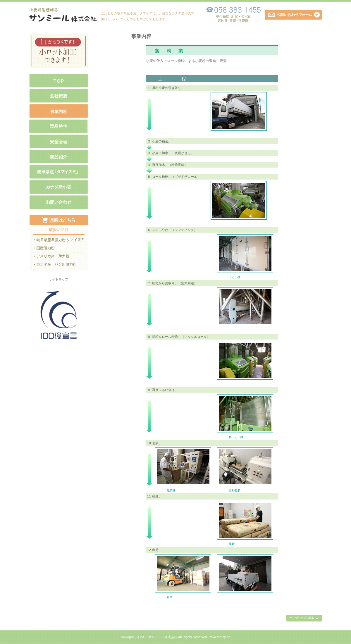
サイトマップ (58, 279)
